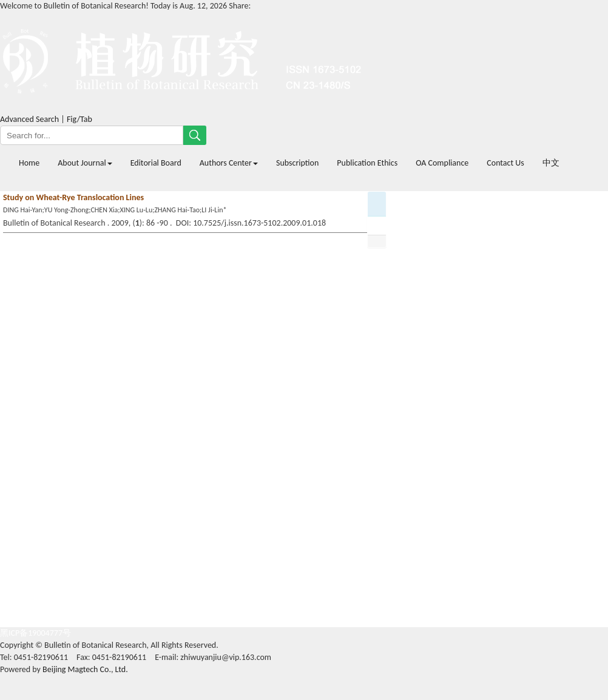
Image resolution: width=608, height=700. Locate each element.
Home (29, 163)
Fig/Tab (79, 119)
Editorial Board (156, 163)
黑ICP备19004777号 (35, 633)
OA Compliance (442, 163)
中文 (551, 163)
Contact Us (505, 163)
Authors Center (229, 163)
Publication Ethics (367, 163)
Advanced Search (29, 119)
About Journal (85, 163)
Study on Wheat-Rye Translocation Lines (73, 197)
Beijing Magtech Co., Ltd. (85, 669)
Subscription (297, 163)
